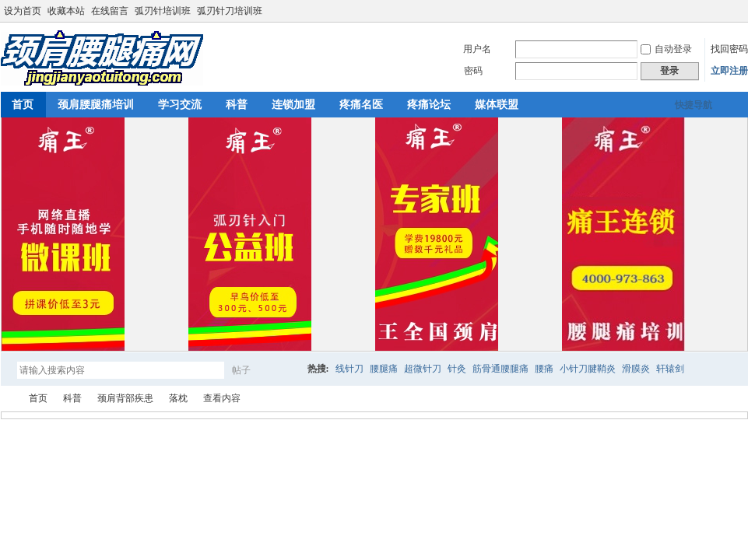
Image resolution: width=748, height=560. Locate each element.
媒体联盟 (497, 105)
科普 (237, 105)
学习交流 (180, 105)
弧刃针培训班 (163, 11)
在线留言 (110, 11)
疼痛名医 (361, 105)
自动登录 (666, 49)
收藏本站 (66, 11)
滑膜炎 (636, 369)
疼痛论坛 (429, 105)
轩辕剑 (670, 369)
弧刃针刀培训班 (230, 11)
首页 (38, 398)
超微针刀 (423, 369)
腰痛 (544, 369)
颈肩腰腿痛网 (7, 399)
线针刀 (349, 369)
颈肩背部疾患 (125, 398)
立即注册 (729, 71)
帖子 (241, 370)
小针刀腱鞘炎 (588, 369)
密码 (473, 71)
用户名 (477, 49)
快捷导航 (694, 105)
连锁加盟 (293, 105)
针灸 (457, 369)
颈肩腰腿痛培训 (96, 105)
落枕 (178, 398)
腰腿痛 (384, 369)
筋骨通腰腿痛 (500, 369)
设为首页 (23, 11)
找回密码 (729, 49)
